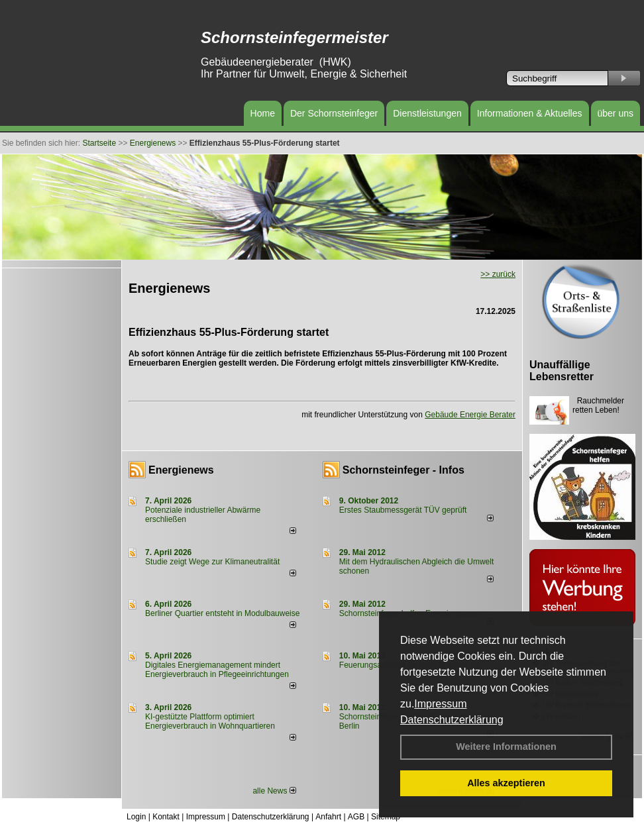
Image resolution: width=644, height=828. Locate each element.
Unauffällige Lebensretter (562, 371)
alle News (274, 791)
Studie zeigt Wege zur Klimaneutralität (212, 562)
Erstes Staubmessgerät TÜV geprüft (403, 510)
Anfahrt (328, 817)
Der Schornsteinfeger (334, 113)
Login (136, 817)
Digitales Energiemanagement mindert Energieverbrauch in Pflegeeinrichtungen (217, 670)
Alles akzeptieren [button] (506, 783)
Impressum (440, 704)
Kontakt (166, 817)
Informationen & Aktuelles (530, 113)
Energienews (181, 470)
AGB (356, 817)
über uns (616, 113)
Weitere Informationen (506, 747)
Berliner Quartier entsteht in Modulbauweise (222, 613)
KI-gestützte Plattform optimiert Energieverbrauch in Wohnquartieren (210, 721)
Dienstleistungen (427, 113)
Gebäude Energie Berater (470, 415)
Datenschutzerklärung (452, 720)
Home (263, 113)
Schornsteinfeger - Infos (403, 470)
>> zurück (498, 274)
